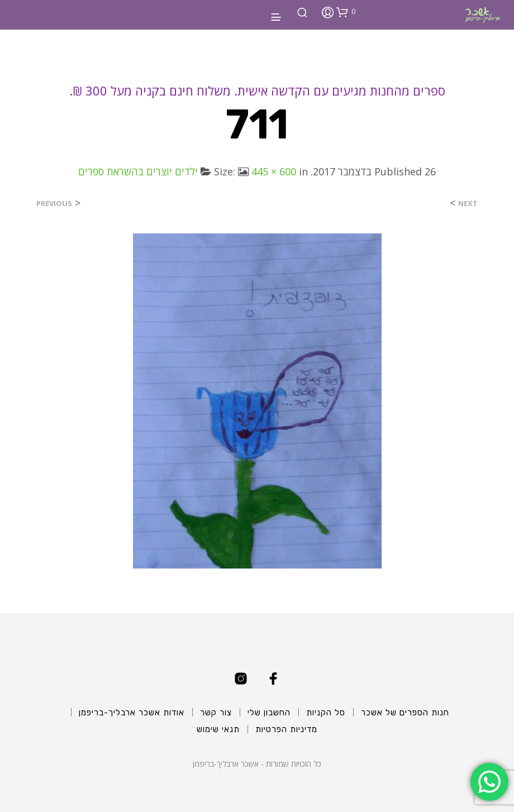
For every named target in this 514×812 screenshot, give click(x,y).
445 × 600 (274, 171)
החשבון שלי (269, 713)
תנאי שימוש (218, 729)
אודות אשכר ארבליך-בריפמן (132, 713)
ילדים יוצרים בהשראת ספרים (138, 171)
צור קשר (216, 713)
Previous (54, 204)
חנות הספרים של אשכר (405, 713)
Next (468, 204)
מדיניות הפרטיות (286, 729)
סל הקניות (326, 713)
